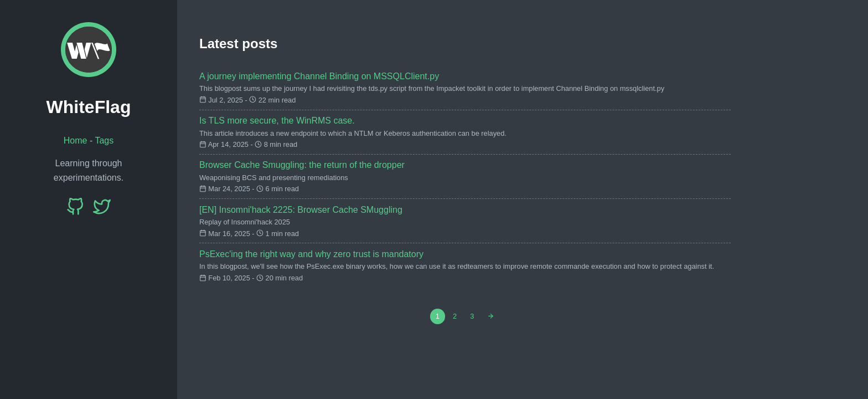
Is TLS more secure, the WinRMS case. (277, 121)
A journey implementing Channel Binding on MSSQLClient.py (319, 76)
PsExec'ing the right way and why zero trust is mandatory (311, 254)
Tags (104, 140)
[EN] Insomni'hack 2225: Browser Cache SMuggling (301, 210)
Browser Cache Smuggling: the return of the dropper (302, 165)
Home (76, 140)
